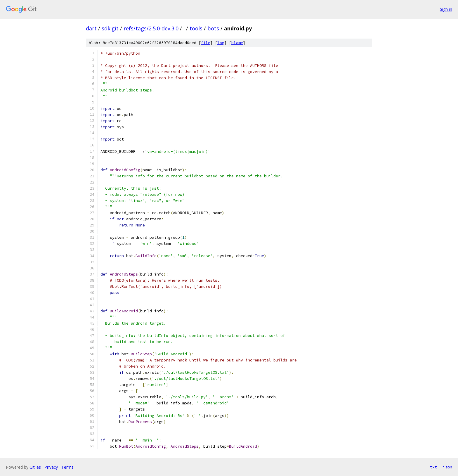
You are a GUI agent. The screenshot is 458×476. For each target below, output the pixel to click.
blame (237, 43)
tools (196, 28)
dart (91, 28)
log (221, 43)
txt (433, 467)
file (206, 43)
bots (213, 28)
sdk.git (110, 28)
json (447, 467)
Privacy (51, 467)
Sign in (446, 9)
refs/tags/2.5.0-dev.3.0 (151, 28)
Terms (67, 467)
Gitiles (35, 467)
